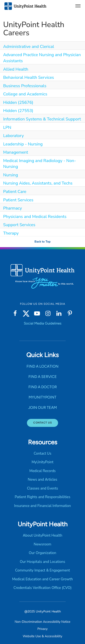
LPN (7, 127)
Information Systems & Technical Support (42, 119)
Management (16, 152)
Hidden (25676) (18, 102)
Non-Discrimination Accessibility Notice (42, 622)
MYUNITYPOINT (42, 397)
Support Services (19, 225)
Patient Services (18, 200)
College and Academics (25, 94)
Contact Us (42, 423)
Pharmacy (13, 208)
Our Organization (42, 553)
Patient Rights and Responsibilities (42, 497)
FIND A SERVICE (43, 377)
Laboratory (13, 136)
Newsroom (42, 544)
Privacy (42, 629)
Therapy (11, 233)
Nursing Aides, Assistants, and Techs (38, 183)
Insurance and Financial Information (42, 506)
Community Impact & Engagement (43, 570)
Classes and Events (42, 488)
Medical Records (42, 471)
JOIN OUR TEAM (42, 408)
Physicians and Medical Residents (35, 217)
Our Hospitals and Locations (42, 562)
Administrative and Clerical (29, 47)
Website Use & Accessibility (42, 636)
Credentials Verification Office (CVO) (42, 588)
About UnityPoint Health (42, 535)
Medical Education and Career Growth (42, 579)
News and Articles (42, 480)
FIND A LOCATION (42, 366)
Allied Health (16, 69)
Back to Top (42, 242)
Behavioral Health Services (29, 77)
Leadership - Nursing (23, 144)
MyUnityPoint (42, 462)
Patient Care (15, 192)
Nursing (11, 175)
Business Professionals (25, 86)
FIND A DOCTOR (43, 387)
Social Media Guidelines (43, 323)
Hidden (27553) (18, 111)
